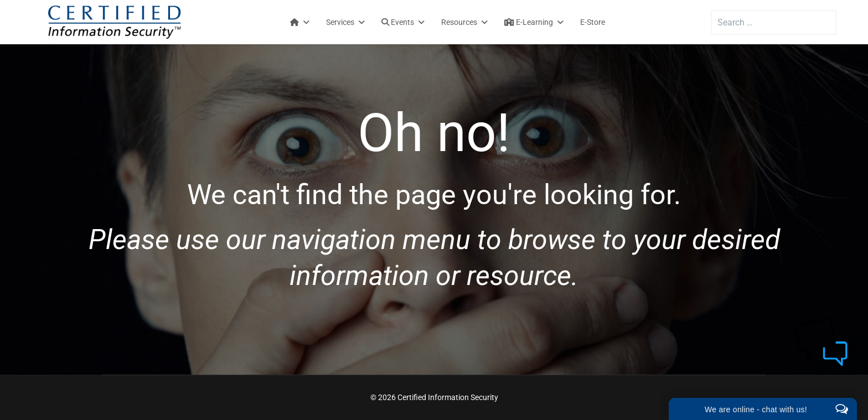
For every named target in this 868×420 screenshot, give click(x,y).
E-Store (593, 22)
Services (340, 22)
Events (398, 22)
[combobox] (774, 22)
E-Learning (529, 22)
